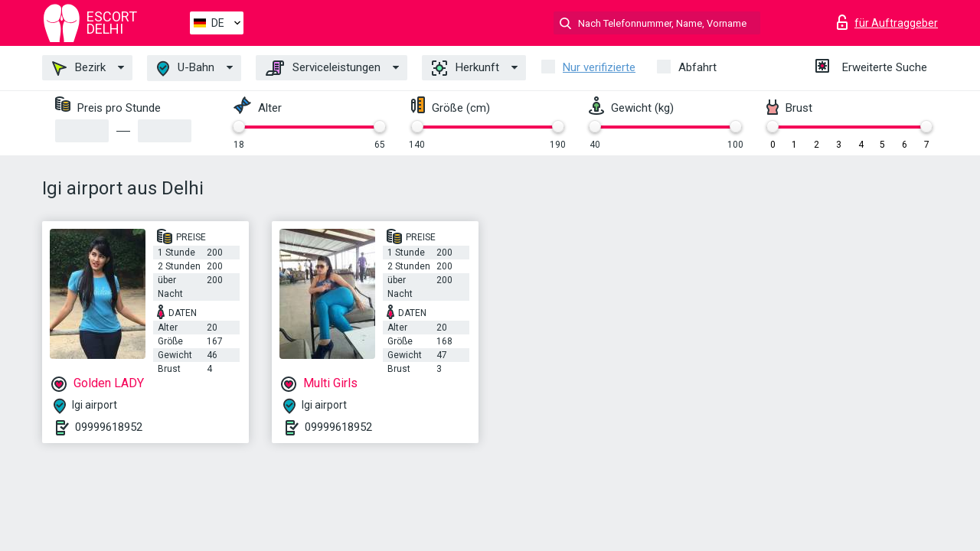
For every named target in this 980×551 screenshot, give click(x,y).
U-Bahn (186, 68)
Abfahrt (697, 67)
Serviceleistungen (323, 68)
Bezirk (79, 68)
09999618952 (109, 427)
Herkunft (465, 68)
